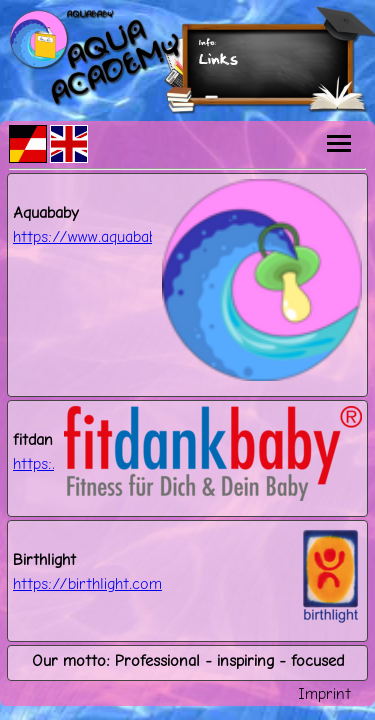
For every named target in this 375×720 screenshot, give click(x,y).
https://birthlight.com (87, 583)
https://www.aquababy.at (97, 236)
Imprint (324, 693)
